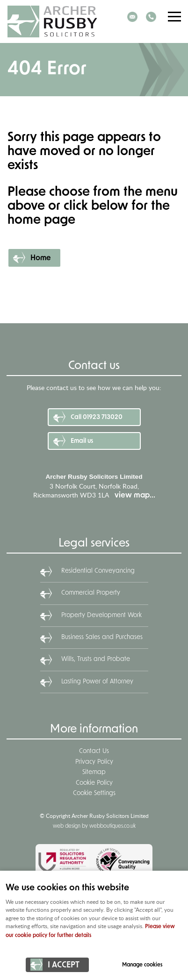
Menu (172, 16)
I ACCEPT (64, 965)
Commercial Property (91, 593)
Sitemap (94, 772)
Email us (82, 441)
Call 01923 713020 (97, 417)
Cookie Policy (94, 783)
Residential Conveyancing (98, 571)
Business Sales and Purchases (102, 637)
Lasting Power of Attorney (97, 682)
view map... (135, 496)
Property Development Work (101, 615)
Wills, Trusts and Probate (96, 659)
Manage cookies (142, 965)
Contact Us (94, 751)
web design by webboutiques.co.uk (94, 826)
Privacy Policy (94, 762)
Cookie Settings (94, 793)
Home (41, 258)
